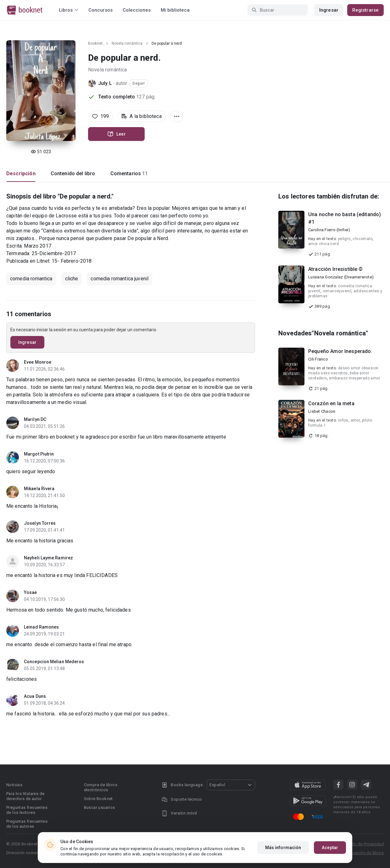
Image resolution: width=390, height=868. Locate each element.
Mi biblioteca (175, 10)
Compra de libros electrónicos (101, 787)
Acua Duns (35, 696)
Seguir (139, 83)
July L (105, 83)
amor (355, 420)
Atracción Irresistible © (336, 269)
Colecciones (137, 10)
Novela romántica (127, 43)
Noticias (14, 785)
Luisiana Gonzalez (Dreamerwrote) (341, 277)
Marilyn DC (35, 419)
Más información (283, 848)
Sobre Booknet (98, 799)
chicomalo (362, 239)
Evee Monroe (38, 362)
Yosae (31, 592)
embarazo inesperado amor (355, 378)
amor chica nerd (323, 244)
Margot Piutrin (39, 454)
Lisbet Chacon (322, 411)
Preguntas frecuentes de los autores (27, 824)
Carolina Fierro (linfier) (329, 230)
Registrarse (365, 10)
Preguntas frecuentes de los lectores (27, 810)
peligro (344, 239)
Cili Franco (318, 359)
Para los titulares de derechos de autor (25, 796)
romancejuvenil (337, 291)
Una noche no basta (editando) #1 (345, 218)
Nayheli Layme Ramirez (48, 558)
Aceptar (330, 848)
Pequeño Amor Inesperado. (340, 351)
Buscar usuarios (100, 807)
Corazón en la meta (331, 403)
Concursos (100, 10)
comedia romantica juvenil (120, 279)
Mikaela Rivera (39, 489)
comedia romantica (31, 279)
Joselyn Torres (40, 523)
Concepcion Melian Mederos (54, 662)
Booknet (95, 43)
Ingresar (329, 10)
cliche (72, 279)
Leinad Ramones (41, 627)
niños (343, 420)
